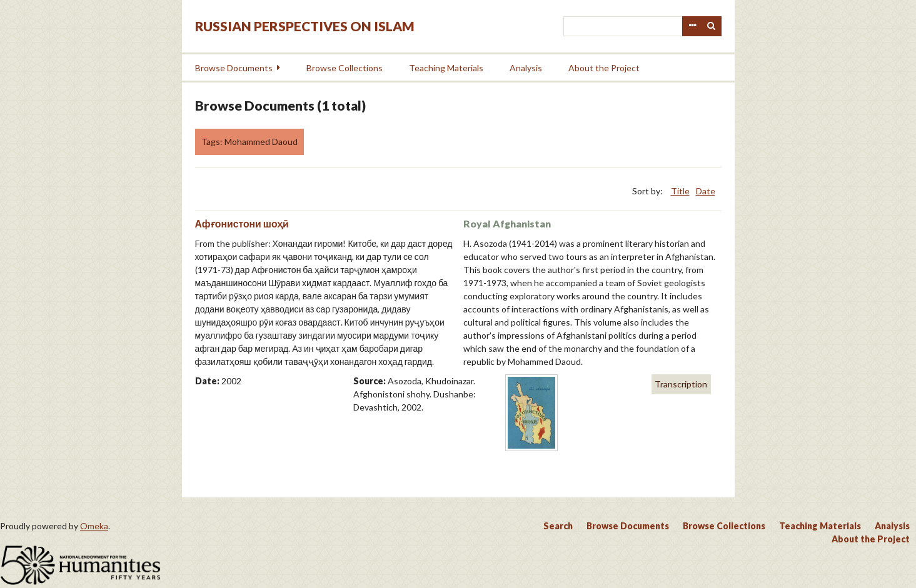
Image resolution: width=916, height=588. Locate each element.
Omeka (94, 526)
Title (680, 191)
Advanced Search (692, 26)
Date (706, 191)
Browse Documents (234, 68)
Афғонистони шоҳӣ (242, 223)
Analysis (526, 68)
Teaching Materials (446, 68)
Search (712, 26)
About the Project (604, 68)
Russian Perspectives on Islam (305, 26)
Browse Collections (345, 68)
